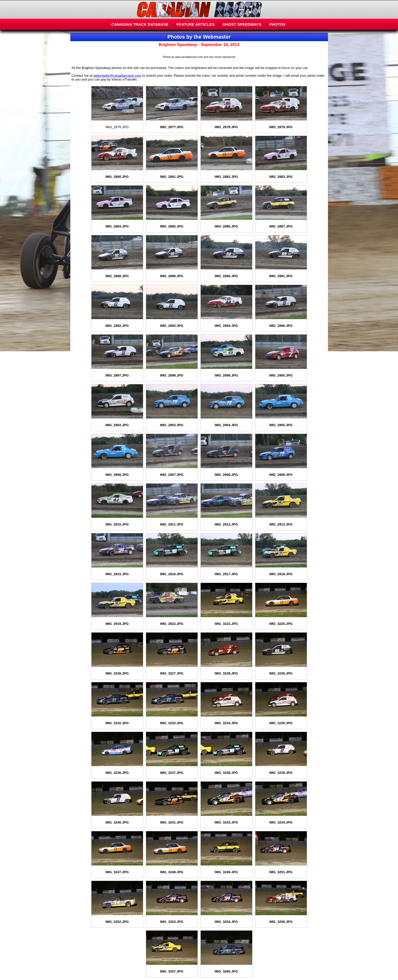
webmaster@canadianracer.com (117, 76)
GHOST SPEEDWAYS (242, 24)
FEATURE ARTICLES (196, 24)
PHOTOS (277, 24)
